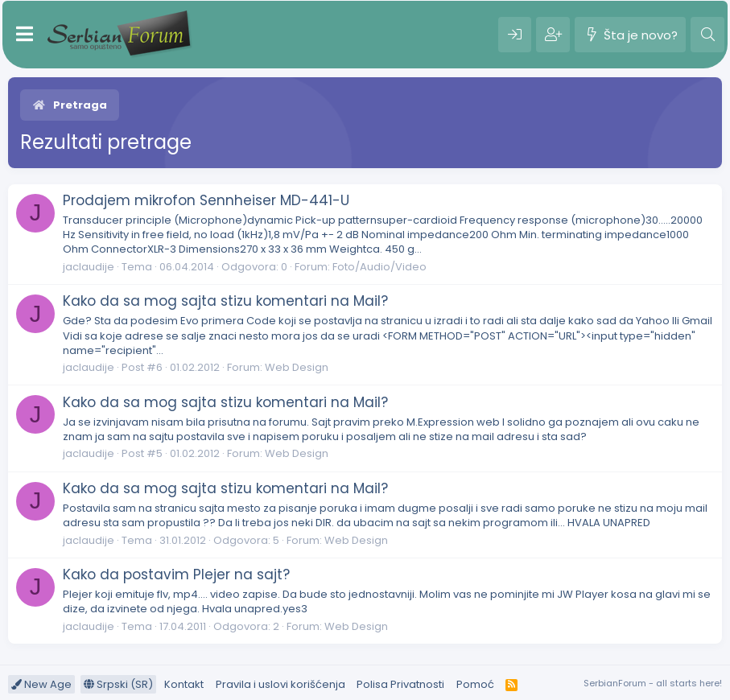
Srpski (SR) (118, 684)
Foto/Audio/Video (379, 267)
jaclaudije (89, 267)
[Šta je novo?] (630, 35)
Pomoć (475, 684)
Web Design (297, 367)
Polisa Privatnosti (400, 684)
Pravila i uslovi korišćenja (280, 684)
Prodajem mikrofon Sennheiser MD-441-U (206, 200)
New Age (41, 684)
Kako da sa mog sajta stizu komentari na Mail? (225, 301)
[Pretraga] (707, 35)
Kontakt (184, 684)
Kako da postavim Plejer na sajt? (176, 574)
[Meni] (25, 35)
